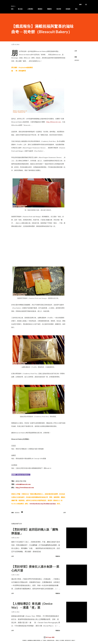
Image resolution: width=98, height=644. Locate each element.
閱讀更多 (58, 556)
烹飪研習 (59, 9)
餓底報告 (40, 9)
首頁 (12, 9)
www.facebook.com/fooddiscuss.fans (43, 504)
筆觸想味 (49, 9)
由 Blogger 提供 (49, 637)
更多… (77, 9)
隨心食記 (20, 9)
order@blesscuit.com (23, 484)
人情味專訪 (30, 9)
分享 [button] (76, 51)
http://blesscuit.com (54, 122)
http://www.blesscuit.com (25, 488)
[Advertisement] (38, 242)
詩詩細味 (68, 9)
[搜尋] (80, 5)
